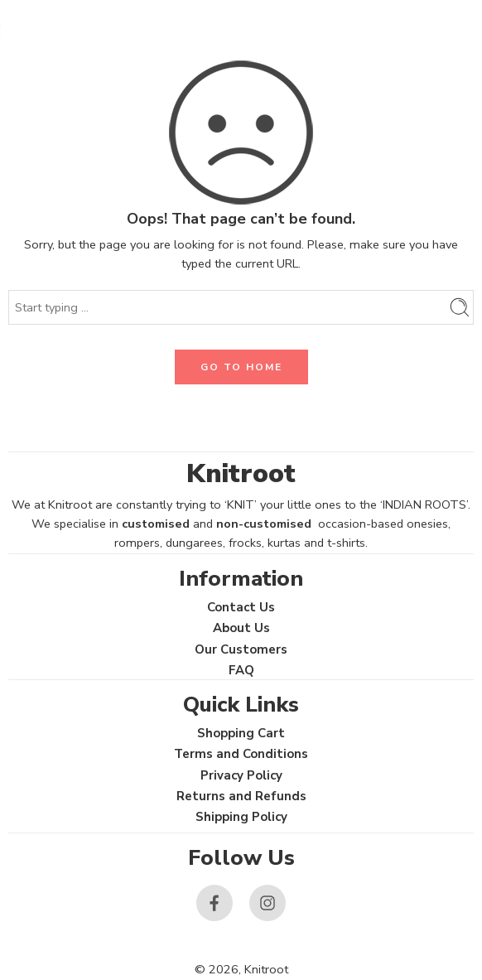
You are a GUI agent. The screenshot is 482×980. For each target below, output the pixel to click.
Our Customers (241, 649)
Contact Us (241, 607)
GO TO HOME (241, 367)
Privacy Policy (241, 775)
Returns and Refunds (241, 796)
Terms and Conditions (241, 754)
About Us (241, 628)
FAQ (241, 670)
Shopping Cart (241, 733)
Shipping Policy (241, 817)
